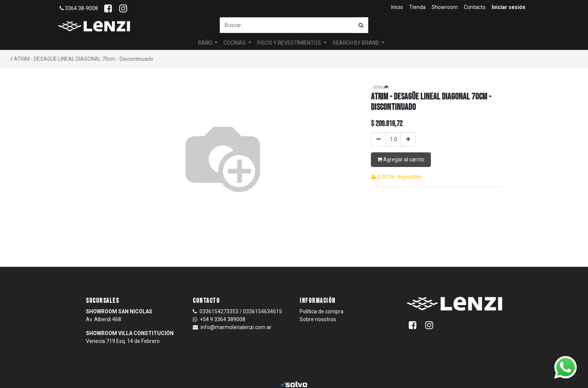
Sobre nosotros (318, 319)
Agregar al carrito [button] (401, 159)
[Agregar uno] (408, 139)
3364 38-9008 (79, 8)
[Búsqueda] (361, 25)
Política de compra (322, 311)
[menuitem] (397, 7)
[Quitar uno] (379, 139)
